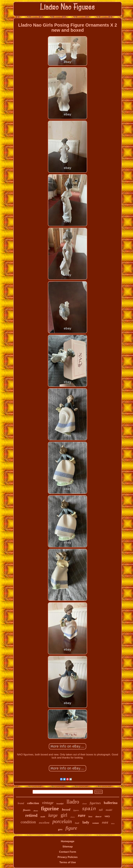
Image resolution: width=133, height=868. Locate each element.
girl (64, 815)
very (107, 816)
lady (86, 822)
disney (36, 811)
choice (73, 817)
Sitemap (68, 847)
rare (82, 815)
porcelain (62, 821)
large (53, 815)
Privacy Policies (68, 857)
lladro (73, 802)
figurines (95, 803)
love (90, 816)
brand (21, 803)
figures (76, 810)
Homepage (68, 841)
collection (33, 803)
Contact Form (68, 852)
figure (71, 828)
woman (96, 823)
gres (60, 829)
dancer (99, 817)
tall (101, 810)
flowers (27, 810)
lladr (77, 823)
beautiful (60, 804)
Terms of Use (68, 862)
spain (89, 809)
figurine (50, 809)
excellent (44, 823)
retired (31, 815)
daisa (113, 824)
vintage (48, 803)
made (43, 817)
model (109, 810)
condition (28, 822)
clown (84, 804)
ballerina (111, 803)
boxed (66, 809)
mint (105, 822)
